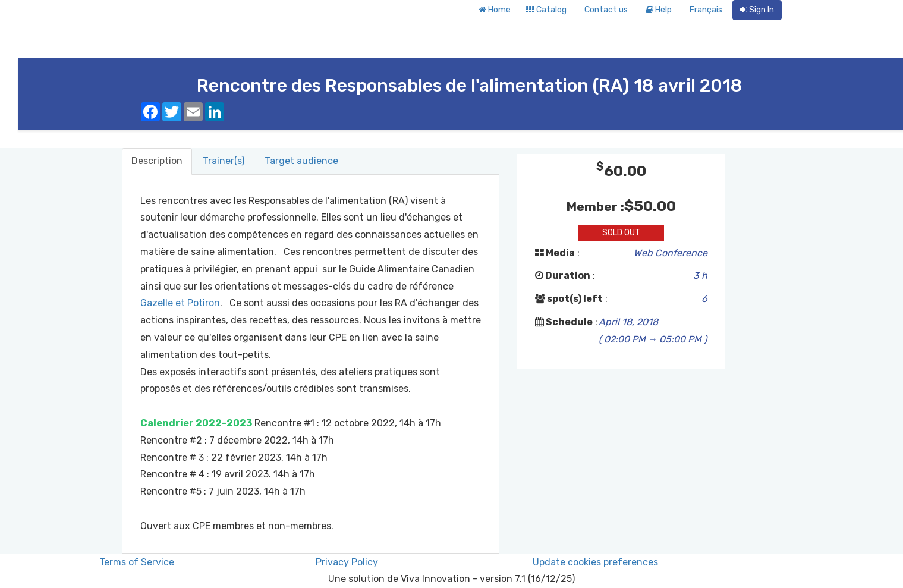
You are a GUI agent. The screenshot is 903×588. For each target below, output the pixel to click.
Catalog (546, 10)
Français (706, 10)
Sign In (757, 10)
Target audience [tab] (301, 161)
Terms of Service (137, 562)
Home (495, 10)
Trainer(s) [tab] (224, 161)
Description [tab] (157, 161)
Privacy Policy (347, 562)
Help (659, 10)
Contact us (606, 10)
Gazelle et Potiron (180, 303)
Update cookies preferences (595, 562)
